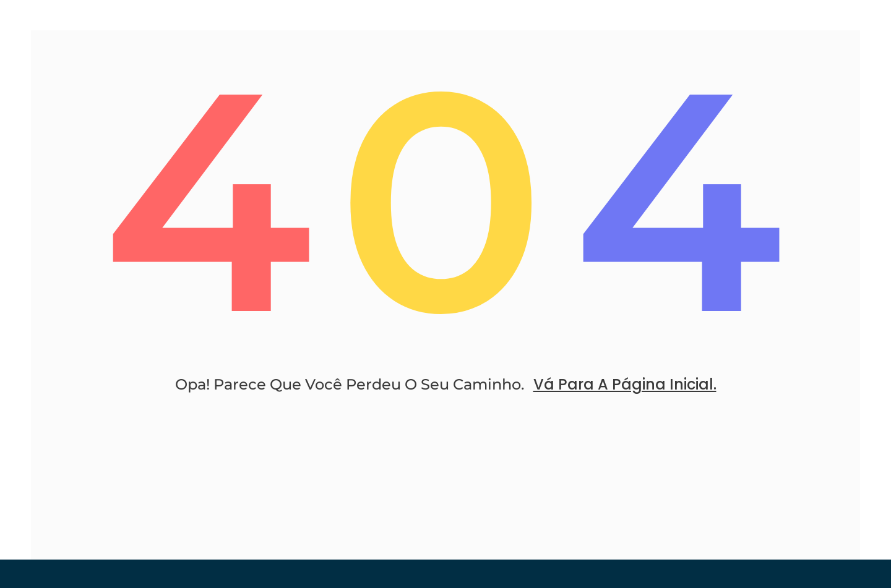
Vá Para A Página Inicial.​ (625, 384)
